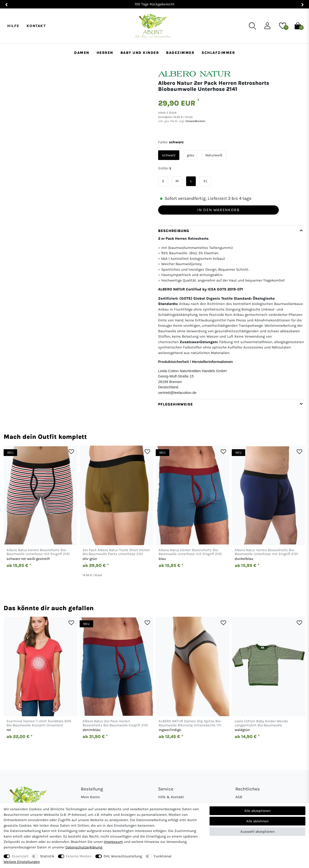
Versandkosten (195, 121)
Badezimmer (180, 53)
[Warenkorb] (298, 26)
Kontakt (36, 26)
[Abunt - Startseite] (153, 26)
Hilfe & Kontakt (171, 797)
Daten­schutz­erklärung (84, 847)
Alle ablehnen (257, 821)
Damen (82, 53)
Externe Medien (79, 856)
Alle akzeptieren (257, 811)
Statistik (47, 856)
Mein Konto (90, 797)
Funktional (163, 856)
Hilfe (13, 26)
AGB (239, 797)
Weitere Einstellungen (22, 862)
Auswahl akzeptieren (258, 832)
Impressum (113, 842)
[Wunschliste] (283, 26)
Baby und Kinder (140, 53)
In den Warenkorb (218, 210)
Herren (105, 53)
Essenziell (20, 856)
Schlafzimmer (218, 53)
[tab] (232, 312)
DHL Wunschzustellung (123, 856)
